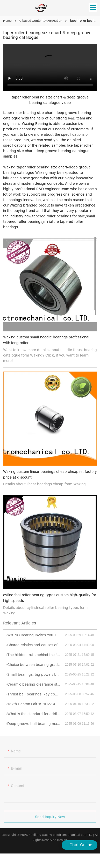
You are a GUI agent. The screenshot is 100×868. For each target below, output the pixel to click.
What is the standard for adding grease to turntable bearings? (36, 714)
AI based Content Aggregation (40, 21)
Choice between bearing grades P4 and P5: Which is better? (36, 665)
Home (7, 21)
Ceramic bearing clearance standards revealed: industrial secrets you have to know (36, 684)
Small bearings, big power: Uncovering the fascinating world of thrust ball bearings (36, 674)
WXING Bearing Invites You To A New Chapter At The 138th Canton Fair (36, 635)
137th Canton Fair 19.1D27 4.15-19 (36, 704)
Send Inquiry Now (50, 819)
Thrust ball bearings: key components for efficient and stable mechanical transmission (36, 694)
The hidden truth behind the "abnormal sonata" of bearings (36, 655)
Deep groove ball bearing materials (36, 724)
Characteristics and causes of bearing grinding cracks (36, 645)
